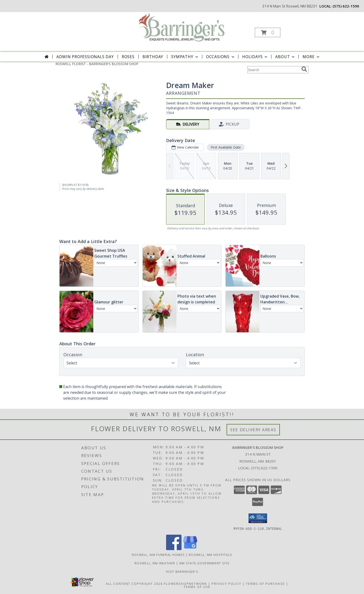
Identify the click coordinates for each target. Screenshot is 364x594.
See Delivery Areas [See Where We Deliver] (253, 430)
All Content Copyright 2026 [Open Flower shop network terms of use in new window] (134, 583)
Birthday (153, 57)
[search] (304, 69)
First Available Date (226, 147)
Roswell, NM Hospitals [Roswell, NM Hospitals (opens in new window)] (210, 554)
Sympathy (185, 57)
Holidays (255, 57)
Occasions (221, 57)
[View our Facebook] (174, 549)
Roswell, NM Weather (155, 563)
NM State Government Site (204, 563)
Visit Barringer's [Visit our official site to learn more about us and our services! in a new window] (182, 571)
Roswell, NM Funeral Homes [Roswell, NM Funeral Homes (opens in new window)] (158, 554)
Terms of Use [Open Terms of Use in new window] (197, 587)
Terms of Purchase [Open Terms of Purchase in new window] (265, 583)
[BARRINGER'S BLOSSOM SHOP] (182, 27)
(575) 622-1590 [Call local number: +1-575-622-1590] (346, 6)
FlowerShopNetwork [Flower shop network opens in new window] (185, 583)
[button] (268, 32)
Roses (128, 57)
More (311, 57)
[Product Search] (273, 70)
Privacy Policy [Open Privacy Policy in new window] (226, 583)
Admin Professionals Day (85, 57)
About (285, 57)
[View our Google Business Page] (190, 549)
